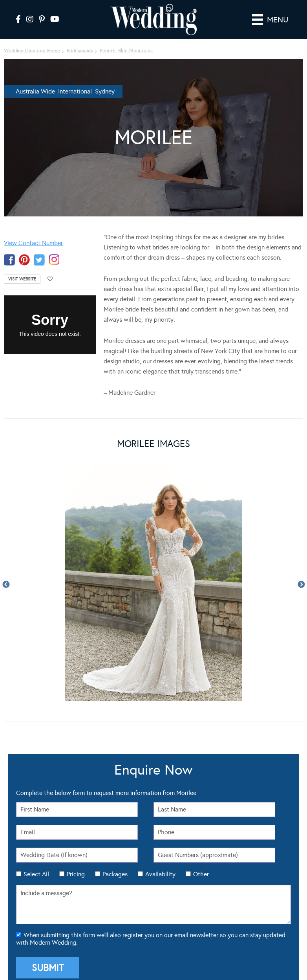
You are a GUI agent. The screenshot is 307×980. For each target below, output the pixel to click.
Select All (36, 874)
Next (301, 585)
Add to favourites (50, 279)
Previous (6, 585)
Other (201, 874)
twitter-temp (39, 260)
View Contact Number (33, 243)
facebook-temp (9, 260)
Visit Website (22, 279)
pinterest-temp (24, 260)
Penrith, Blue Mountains (126, 51)
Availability (160, 874)
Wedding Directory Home (32, 51)
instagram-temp (54, 260)
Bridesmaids (80, 51)
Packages (115, 874)
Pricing (76, 874)
